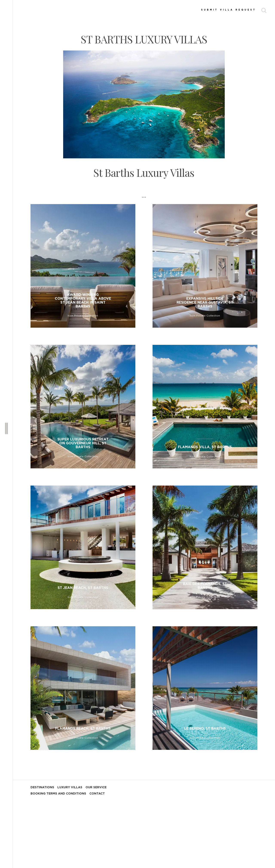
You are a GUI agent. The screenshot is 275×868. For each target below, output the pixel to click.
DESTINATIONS (42, 787)
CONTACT (97, 794)
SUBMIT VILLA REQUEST (229, 10)
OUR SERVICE (96, 787)
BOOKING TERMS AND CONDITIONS (58, 794)
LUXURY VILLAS (70, 787)
